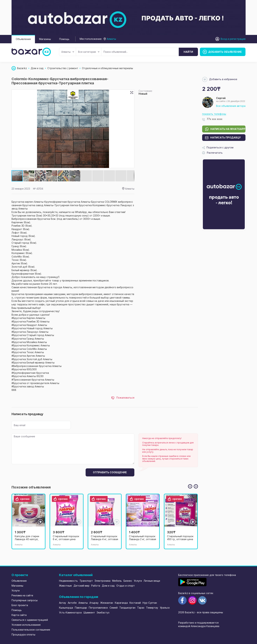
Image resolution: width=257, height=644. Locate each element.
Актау (63, 603)
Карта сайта (19, 615)
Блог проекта (20, 605)
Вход (224, 39)
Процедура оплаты (23, 634)
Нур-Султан (150, 603)
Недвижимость (68, 581)
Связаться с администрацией (30, 620)
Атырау (94, 603)
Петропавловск (98, 608)
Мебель (117, 581)
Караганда (121, 603)
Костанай (135, 603)
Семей (114, 608)
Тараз (141, 608)
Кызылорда (66, 608)
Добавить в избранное (220, 79)
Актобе (72, 603)
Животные (65, 586)
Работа (96, 586)
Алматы (68, 52)
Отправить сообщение (110, 472)
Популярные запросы (25, 600)
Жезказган (107, 603)
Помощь (64, 39)
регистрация (238, 39)
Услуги (16, 590)
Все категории (89, 52)
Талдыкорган (127, 608)
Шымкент (89, 612)
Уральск (165, 608)
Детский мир (82, 586)
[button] (29, 176)
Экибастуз (103, 612)
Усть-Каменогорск (70, 612)
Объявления (23, 39)
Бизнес (128, 581)
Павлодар (81, 608)
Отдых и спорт (126, 586)
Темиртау (152, 608)
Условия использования (26, 625)
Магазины (45, 39)
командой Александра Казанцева (199, 626)
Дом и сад (108, 586)
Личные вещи (152, 581)
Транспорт (86, 581)
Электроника (102, 581)
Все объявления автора (231, 106)
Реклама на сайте (22, 595)
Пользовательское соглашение (31, 630)
